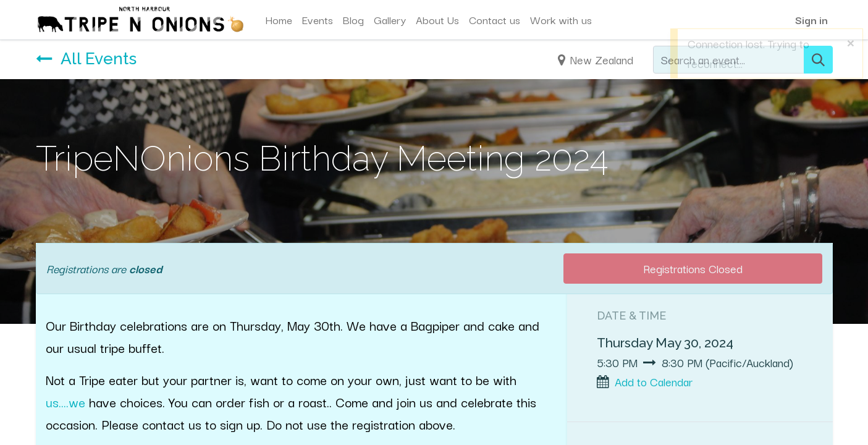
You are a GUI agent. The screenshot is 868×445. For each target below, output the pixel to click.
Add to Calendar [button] (654, 381)
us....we (65, 402)
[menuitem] (279, 20)
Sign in (811, 19)
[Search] (818, 60)
